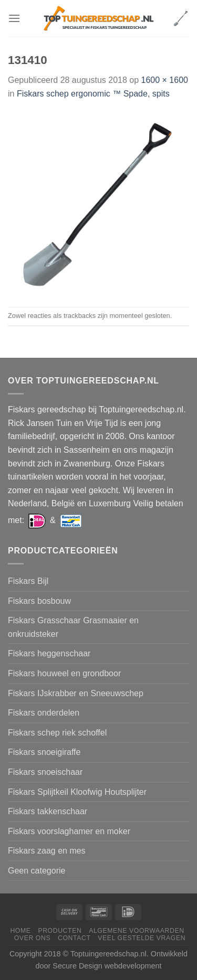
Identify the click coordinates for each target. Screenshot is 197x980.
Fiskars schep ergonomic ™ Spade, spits (93, 94)
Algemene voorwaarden (137, 931)
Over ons (32, 938)
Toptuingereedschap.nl (108, 954)
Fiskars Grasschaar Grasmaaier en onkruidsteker (73, 627)
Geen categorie (37, 871)
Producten (60, 931)
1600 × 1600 (165, 80)
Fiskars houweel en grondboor (64, 673)
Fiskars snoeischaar (45, 772)
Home (20, 931)
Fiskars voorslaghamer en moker (69, 831)
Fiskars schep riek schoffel (57, 733)
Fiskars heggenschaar (49, 653)
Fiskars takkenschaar (48, 811)
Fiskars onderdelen (44, 713)
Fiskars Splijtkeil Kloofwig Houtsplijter (77, 792)
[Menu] (14, 18)
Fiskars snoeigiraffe (44, 752)
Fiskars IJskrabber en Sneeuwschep (76, 693)
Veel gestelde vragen (142, 938)
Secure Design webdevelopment (107, 966)
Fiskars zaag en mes (47, 851)
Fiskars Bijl (28, 581)
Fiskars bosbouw (39, 601)
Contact (74, 938)
